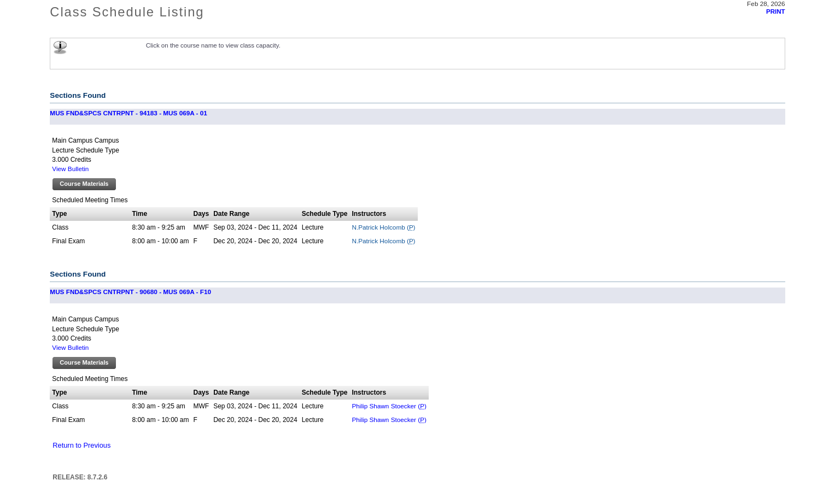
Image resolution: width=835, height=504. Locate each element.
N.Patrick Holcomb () (383, 227)
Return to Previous (81, 445)
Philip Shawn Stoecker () (389, 406)
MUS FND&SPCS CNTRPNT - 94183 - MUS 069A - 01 (129, 113)
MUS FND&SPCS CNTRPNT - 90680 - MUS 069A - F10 (130, 292)
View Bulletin (70, 169)
